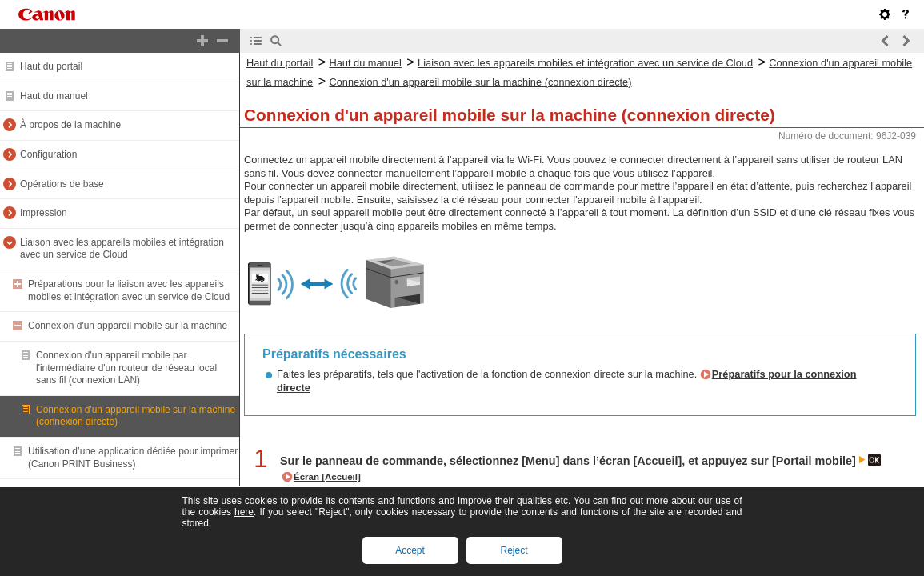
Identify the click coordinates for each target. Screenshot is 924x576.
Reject (514, 550)
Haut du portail (51, 66)
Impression (44, 213)
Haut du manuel (54, 96)
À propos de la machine (70, 125)
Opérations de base (62, 184)
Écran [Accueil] (327, 477)
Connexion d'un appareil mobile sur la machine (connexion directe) (480, 82)
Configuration (48, 154)
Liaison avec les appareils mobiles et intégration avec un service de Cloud (122, 249)
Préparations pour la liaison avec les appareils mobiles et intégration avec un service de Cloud (129, 290)
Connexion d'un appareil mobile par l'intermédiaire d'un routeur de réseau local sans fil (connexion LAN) (126, 368)
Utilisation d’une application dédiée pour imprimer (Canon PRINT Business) (133, 458)
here (244, 512)
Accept (410, 550)
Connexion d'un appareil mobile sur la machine (128, 326)
